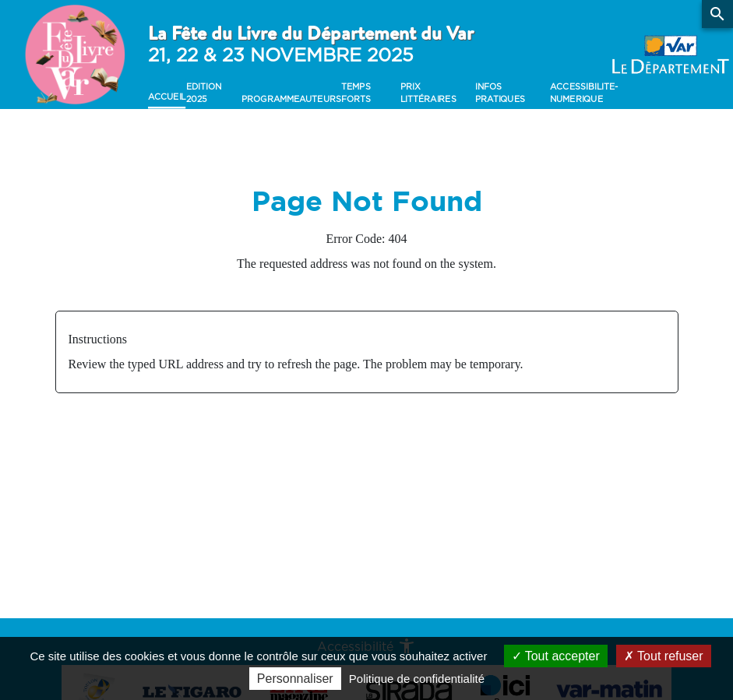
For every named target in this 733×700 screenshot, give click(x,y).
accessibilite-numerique (584, 93)
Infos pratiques (500, 93)
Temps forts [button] (356, 93)
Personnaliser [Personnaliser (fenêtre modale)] (295, 679)
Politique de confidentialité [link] (417, 679)
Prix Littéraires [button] (428, 93)
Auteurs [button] (320, 99)
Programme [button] (270, 99)
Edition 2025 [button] (203, 93)
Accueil (167, 97)
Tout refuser (664, 656)
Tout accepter (556, 656)
